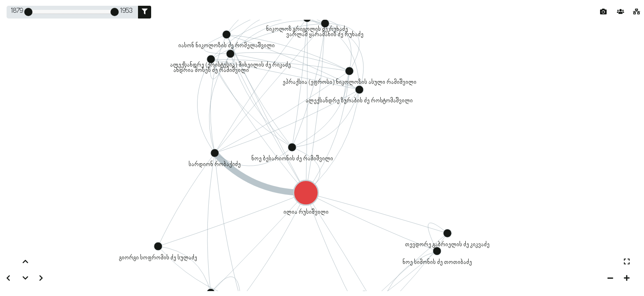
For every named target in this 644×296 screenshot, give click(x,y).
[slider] (28, 12)
